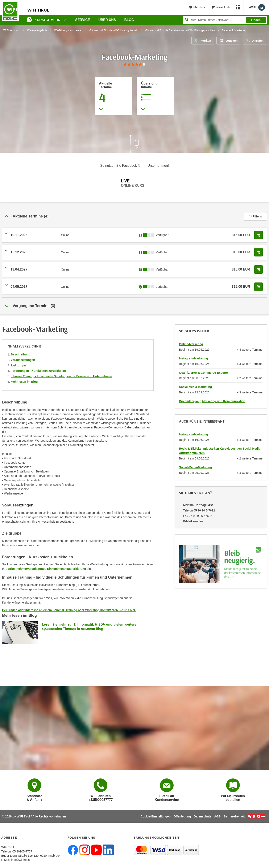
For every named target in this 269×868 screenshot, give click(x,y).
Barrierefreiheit (234, 816)
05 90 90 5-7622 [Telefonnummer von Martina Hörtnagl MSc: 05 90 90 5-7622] (204, 510)
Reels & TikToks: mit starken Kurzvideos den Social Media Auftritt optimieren (220, 451)
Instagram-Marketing (194, 358)
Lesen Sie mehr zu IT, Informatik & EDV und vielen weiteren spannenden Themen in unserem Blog (90, 626)
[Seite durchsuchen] (225, 20)
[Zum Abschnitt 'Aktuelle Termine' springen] (113, 96)
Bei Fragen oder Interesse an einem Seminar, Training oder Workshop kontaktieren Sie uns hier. (69, 610)
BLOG (129, 20)
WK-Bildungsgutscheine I (68, 30)
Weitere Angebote (37, 30)
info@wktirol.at (21, 860)
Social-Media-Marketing (195, 387)
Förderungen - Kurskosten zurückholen (38, 371)
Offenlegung (182, 816)
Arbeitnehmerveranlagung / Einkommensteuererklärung (47, 569)
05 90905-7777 (22, 851)
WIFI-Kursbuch (12, 30)
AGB (217, 816)
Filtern (255, 216)
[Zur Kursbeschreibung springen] (156, 96)
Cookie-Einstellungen (156, 816)
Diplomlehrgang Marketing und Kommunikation (212, 401)
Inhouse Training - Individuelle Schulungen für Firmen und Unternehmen (61, 376)
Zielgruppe (18, 365)
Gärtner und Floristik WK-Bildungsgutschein (114, 30)
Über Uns (107, 20)
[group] (134, 64)
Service (83, 20)
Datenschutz (202, 816)
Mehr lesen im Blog (24, 382)
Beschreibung (20, 354)
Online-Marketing (191, 344)
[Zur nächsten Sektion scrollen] (134, 144)
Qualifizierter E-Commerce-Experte (203, 373)
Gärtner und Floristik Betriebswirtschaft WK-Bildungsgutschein (180, 30)
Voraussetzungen (23, 360)
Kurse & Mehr (44, 20)
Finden (256, 20)
